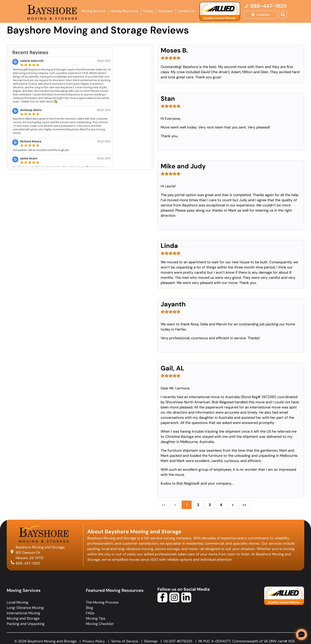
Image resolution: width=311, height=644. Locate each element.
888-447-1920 (28, 563)
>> (244, 505)
